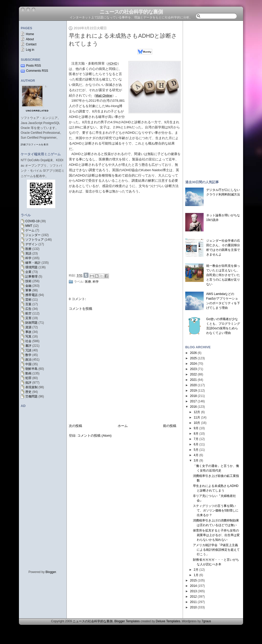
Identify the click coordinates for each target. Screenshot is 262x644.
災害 (28, 318)
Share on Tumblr (86, 275)
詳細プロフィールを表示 (35, 145)
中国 (28, 364)
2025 (194, 358)
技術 (28, 281)
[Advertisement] (126, 232)
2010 (194, 607)
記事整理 (31, 277)
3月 (196, 461)
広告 (28, 309)
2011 (194, 602)
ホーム (123, 426)
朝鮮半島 (31, 369)
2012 (194, 597)
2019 (194, 391)
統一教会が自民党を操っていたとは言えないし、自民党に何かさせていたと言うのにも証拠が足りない (223, 275)
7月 (196, 439)
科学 (28, 258)
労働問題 (31, 396)
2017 (194, 401)
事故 (28, 332)
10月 (197, 423)
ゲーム (30, 230)
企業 (28, 272)
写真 (28, 336)
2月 (196, 570)
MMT (29, 226)
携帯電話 (31, 295)
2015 (194, 580)
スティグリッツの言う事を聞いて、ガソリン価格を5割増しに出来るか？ (216, 510)
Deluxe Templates (168, 621)
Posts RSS (34, 66)
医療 (28, 249)
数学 (28, 355)
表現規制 (31, 387)
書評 (28, 346)
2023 (194, 369)
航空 (28, 313)
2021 (194, 380)
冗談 (28, 350)
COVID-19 (32, 221)
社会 (28, 341)
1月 (196, 575)
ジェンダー (33, 235)
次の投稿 (75, 426)
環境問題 (31, 267)
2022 (194, 374)
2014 (194, 586)
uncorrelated (37, 111)
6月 (196, 444)
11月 (197, 417)
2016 (194, 407)
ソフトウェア (35, 240)
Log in (30, 50)
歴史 (28, 392)
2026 (194, 353)
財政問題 (31, 323)
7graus (206, 621)
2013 (194, 591)
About (30, 39)
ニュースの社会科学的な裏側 (131, 12)
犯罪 (28, 378)
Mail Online (104, 95)
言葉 (28, 304)
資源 (28, 327)
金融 (28, 286)
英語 (28, 253)
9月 (196, 428)
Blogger (51, 572)
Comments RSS (37, 71)
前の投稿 (170, 426)
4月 (196, 455)
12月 (197, 412)
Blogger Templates (127, 621)
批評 (28, 383)
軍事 (28, 290)
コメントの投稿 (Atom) (94, 436)
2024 (194, 364)
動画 (28, 373)
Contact (31, 44)
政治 (28, 360)
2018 (194, 396)
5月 (196, 450)
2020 (194, 385)
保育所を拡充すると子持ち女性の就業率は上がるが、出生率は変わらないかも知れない (216, 535)
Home (30, 34)
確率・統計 (33, 263)
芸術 (28, 300)
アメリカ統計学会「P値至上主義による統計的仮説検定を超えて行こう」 (216, 550)
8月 (196, 434)
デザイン (31, 244)
